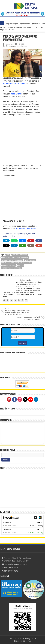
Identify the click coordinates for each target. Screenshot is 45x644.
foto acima (16, 94)
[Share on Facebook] (39, 241)
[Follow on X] (25, 399)
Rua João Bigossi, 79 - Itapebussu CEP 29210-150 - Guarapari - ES (17, 559)
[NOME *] (23, 330)
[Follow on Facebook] (14, 399)
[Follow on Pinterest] (9, 399)
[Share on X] (6, 245)
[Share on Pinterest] (31, 241)
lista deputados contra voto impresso (17, 263)
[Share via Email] (22, 245)
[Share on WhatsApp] (14, 241)
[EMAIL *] (23, 337)
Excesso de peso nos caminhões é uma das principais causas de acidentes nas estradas (17, 312)
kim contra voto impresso (12, 260)
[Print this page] (39, 245)
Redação (9, 44)
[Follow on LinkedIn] (36, 399)
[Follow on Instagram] (20, 399)
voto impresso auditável (12, 268)
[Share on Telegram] (6, 241)
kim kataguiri (30, 260)
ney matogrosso (9, 265)
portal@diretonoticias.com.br (15, 564)
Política (12, 27)
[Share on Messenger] (22, 241)
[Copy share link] (31, 245)
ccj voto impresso (20, 255)
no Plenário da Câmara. (26, 229)
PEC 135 (21, 265)
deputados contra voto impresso (15, 257)
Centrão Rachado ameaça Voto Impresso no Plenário (28, 318)
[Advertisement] (22, 141)
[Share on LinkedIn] (14, 245)
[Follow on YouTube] (31, 399)
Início (4, 27)
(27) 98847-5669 (10, 568)
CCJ (8, 255)
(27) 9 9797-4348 (10, 571)
